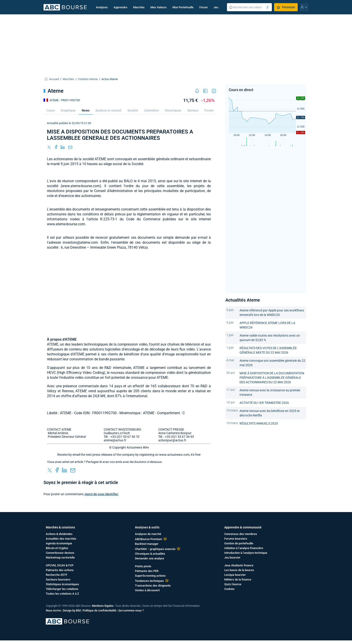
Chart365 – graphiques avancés (155, 549)
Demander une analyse (150, 558)
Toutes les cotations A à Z (62, 594)
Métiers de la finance (238, 579)
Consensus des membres (241, 534)
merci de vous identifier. (102, 494)
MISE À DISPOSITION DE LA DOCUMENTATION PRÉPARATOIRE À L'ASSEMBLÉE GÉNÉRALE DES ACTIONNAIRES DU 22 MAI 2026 (272, 378)
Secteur (193, 110)
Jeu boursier (232, 557)
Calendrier (151, 110)
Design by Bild (72, 610)
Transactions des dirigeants (153, 586)
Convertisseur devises (60, 553)
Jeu (216, 7)
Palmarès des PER (147, 571)
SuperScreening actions (150, 576)
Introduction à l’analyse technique (246, 553)
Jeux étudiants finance (239, 565)
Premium (286, 7)
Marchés (139, 7)
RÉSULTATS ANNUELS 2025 (259, 423)
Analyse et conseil (108, 110)
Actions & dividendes (59, 534)
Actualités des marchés (61, 539)
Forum (203, 7)
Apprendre (120, 7)
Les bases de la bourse (239, 570)
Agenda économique (59, 543)
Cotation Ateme (88, 79)
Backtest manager (147, 544)
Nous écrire (53, 610)
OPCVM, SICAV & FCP (60, 565)
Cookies (229, 589)
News (86, 110)
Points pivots (143, 566)
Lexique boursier (235, 575)
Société (133, 110)
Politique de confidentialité (99, 610)
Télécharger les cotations (62, 589)
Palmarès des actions (60, 570)
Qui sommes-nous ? (131, 610)
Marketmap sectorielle (60, 557)
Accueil (54, 79)
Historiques (173, 110)
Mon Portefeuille (183, 7)
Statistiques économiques (62, 584)
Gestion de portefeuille (239, 543)
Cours (51, 110)
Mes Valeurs (158, 7)
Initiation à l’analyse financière (244, 548)
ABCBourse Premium (148, 539)
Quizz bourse (233, 584)
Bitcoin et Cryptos (57, 548)
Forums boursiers (236, 539)
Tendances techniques (149, 581)
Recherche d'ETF (57, 575)
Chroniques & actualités (150, 554)
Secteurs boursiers (58, 579)
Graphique (68, 110)
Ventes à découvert (147, 590)
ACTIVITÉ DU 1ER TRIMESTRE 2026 (264, 403)
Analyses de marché (148, 534)
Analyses (102, 7)
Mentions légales (103, 606)
